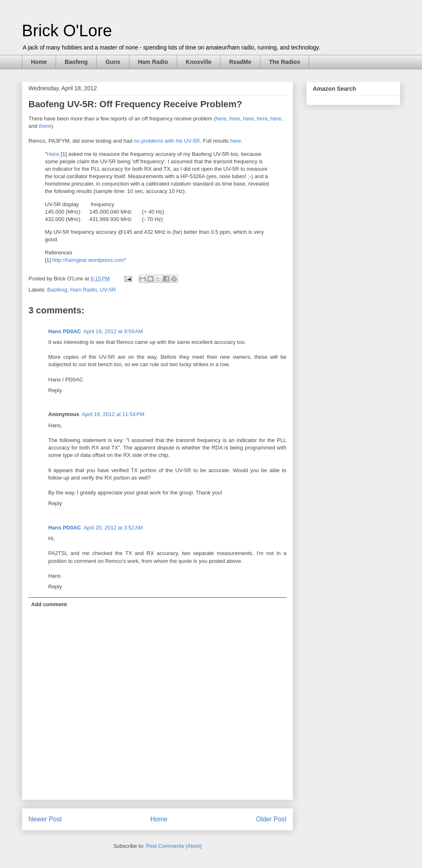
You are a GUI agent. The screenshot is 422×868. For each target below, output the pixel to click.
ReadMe (240, 62)
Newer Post (45, 819)
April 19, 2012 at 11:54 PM (113, 414)
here (221, 119)
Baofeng (76, 62)
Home (39, 62)
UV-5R (108, 290)
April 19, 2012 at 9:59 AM (113, 331)
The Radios (285, 62)
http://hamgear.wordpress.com (88, 260)
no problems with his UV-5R (167, 141)
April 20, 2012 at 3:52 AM (113, 528)
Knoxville (199, 62)
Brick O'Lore (67, 31)
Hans (53, 154)
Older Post (271, 819)
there (45, 126)
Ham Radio (153, 62)
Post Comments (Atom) (174, 846)
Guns (113, 62)
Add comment (49, 604)
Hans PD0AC (64, 331)
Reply (55, 390)
